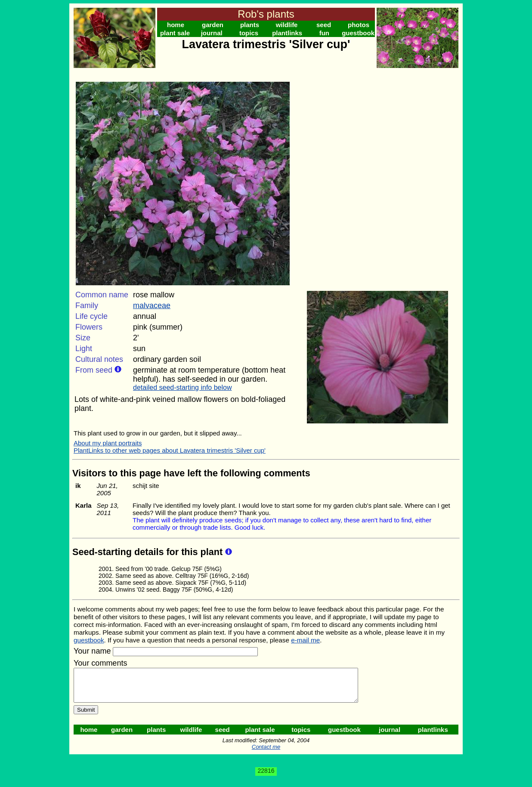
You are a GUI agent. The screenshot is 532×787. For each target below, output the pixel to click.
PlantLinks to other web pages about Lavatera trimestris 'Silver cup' (170, 450)
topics (249, 33)
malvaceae (152, 306)
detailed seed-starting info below (182, 387)
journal (212, 33)
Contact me (266, 753)
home (176, 25)
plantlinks (287, 33)
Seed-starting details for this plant (149, 552)
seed (324, 25)
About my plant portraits (108, 443)
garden (213, 25)
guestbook (358, 33)
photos (359, 25)
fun (324, 33)
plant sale (175, 33)
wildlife (287, 25)
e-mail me (305, 640)
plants (250, 25)
